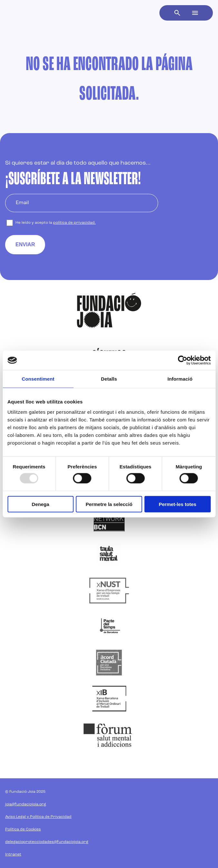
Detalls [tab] (109, 379)
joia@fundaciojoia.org (26, 804)
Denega (41, 504)
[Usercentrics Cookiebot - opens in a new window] (182, 360)
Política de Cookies (23, 829)
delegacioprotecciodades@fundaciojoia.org (47, 842)
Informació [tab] (180, 379)
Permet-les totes (178, 504)
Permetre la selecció (109, 504)
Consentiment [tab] (38, 379)
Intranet (13, 854)
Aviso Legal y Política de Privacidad (38, 817)
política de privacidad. (74, 223)
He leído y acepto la (56, 223)
